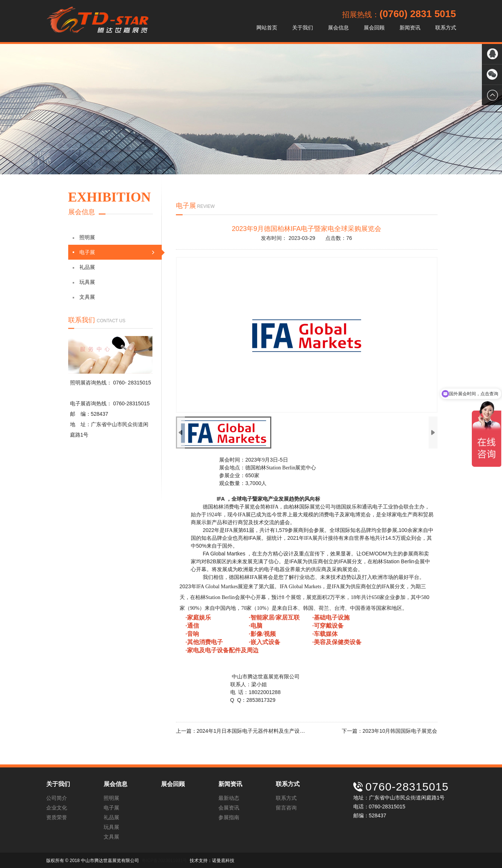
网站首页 (267, 28)
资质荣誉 (57, 817)
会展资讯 (229, 808)
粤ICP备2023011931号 (165, 861)
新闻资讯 (410, 28)
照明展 (84, 237)
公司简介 (57, 798)
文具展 (84, 297)
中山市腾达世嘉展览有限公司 (97, 21)
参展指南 (229, 817)
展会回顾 (374, 28)
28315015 (139, 383)
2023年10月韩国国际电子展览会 (400, 731)
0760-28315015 (131, 403)
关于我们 (303, 28)
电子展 (117, 252)
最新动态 (229, 798)
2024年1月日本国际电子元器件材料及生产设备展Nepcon (263, 731)
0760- (120, 383)
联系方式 (446, 28)
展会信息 (338, 28)
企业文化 (57, 808)
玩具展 (84, 282)
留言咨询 (286, 808)
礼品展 (84, 267)
